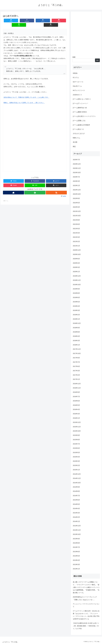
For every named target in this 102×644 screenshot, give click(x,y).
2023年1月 (76, 186)
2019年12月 (77, 276)
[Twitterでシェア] (8, 21)
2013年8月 (76, 543)
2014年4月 (76, 509)
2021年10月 (77, 216)
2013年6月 (76, 552)
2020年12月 (77, 250)
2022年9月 (76, 198)
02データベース (78, 82)
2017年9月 (76, 358)
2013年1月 (76, 569)
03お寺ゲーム (77, 86)
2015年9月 (76, 435)
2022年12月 (77, 190)
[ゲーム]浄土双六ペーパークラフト (84, 116)
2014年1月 (76, 521)
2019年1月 (76, 319)
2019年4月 (76, 306)
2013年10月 (77, 534)
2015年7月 (76, 444)
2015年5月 (76, 453)
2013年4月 (76, 560)
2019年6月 (76, 298)
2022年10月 (77, 194)
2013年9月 (76, 539)
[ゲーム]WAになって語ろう (82, 99)
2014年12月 (77, 474)
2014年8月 (76, 491)
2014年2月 (76, 517)
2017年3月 (76, 371)
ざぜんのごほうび (79, 134)
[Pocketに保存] (40, 21)
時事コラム (76, 138)
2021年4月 (76, 233)
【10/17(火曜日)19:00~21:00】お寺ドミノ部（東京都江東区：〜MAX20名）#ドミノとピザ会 (86, 626)
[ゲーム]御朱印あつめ (80, 108)
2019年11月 (77, 280)
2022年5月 (76, 203)
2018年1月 (76, 345)
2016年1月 (76, 418)
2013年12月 (77, 526)
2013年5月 (76, 556)
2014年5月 (76, 504)
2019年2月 (76, 315)
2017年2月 (76, 375)
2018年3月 (76, 341)
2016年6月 (76, 401)
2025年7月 (76, 160)
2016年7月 (76, 397)
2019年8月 (76, 293)
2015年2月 (76, 465)
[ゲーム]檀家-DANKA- (80, 112)
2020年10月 (77, 254)
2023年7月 (76, 177)
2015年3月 (76, 461)
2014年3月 (76, 513)
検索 (74, 57)
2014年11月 (77, 478)
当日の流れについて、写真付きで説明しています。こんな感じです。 (26, 93)
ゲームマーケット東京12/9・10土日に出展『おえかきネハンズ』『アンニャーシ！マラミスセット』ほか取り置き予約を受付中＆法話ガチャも (86, 615)
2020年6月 (76, 259)
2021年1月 (76, 246)
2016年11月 (77, 388)
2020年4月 (76, 263)
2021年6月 (76, 224)
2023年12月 (77, 164)
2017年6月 (76, 366)
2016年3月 (76, 414)
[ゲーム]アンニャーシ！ (81, 103)
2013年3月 (76, 565)
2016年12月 (77, 384)
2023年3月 (76, 181)
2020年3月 (76, 267)
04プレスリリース (79, 90)
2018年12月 (77, 323)
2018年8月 (76, 332)
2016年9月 (76, 392)
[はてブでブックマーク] (30, 21)
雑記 (74, 146)
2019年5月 (76, 302)
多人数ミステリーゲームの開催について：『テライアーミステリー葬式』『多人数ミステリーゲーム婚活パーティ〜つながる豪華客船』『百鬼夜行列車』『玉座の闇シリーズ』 (86, 587)
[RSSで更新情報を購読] (56, 188)
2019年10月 (77, 285)
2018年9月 (76, 328)
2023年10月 (77, 173)
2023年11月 (77, 168)
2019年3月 (76, 310)
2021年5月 (76, 229)
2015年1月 (76, 470)
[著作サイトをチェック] (13, 188)
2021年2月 (76, 242)
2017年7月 (76, 362)
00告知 (75, 73)
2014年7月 (76, 496)
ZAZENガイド (77, 95)
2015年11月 (77, 427)
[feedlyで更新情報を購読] (35, 188)
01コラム (76, 78)
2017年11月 (77, 349)
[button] (61, 21)
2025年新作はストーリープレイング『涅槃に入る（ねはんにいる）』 (85, 598)
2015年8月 (76, 440)
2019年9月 (76, 289)
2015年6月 (76, 448)
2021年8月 (76, 220)
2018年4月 (76, 336)
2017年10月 (77, 353)
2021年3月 (76, 237)
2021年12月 (77, 211)
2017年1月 (76, 379)
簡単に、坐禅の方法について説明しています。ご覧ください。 (24, 98)
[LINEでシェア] (51, 21)
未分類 (75, 142)
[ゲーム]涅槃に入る (79, 121)
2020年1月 (76, 272)
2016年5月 (76, 405)
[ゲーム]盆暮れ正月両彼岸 (81, 125)
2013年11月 (77, 530)
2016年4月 (76, 409)
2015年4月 (76, 457)
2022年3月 (76, 207)
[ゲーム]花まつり (78, 129)
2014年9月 (76, 487)
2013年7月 (76, 547)
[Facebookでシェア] (19, 21)
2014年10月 (77, 483)
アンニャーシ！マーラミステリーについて (86, 605)
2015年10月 (77, 431)
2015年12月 (77, 422)
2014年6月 (76, 500)
